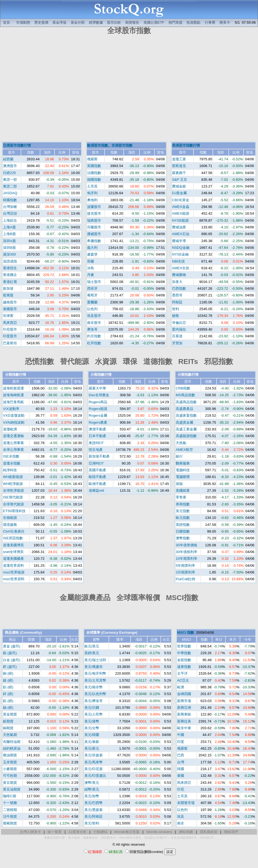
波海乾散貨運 (13, 388)
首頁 (6, 22)
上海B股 (9, 234)
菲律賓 (8, 316)
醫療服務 (183, 463)
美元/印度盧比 (95, 776)
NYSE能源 (180, 220)
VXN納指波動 (14, 422)
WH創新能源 (13, 477)
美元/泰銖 (92, 742)
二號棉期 (10, 810)
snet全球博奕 (13, 552)
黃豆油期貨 (12, 789)
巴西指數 (179, 288)
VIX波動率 (11, 409)
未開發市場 (186, 803)
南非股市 (94, 323)
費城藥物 (179, 275)
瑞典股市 (94, 220)
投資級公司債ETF (156, 838)
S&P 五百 (180, 180)
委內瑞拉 (179, 329)
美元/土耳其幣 (95, 680)
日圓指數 (183, 531)
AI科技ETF (207, 838)
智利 (175, 309)
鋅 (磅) (8, 694)
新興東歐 (184, 714)
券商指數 (183, 504)
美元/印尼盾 (94, 769)
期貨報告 (132, 22)
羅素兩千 (179, 173)
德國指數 (94, 180)
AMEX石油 (181, 234)
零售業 (181, 497)
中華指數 (184, 653)
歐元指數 (183, 518)
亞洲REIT (96, 463)
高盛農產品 (184, 409)
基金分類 (78, 22)
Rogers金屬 (98, 415)
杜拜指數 (94, 343)
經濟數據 (96, 22)
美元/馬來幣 (94, 762)
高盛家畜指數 (186, 415)
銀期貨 (8, 721)
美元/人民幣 (94, 714)
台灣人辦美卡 (30, 832)
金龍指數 (184, 660)
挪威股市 (94, 234)
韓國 (181, 769)
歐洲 (181, 687)
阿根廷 (177, 302)
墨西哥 (177, 295)
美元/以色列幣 (95, 694)
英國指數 (94, 166)
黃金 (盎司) (12, 646)
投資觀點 (193, 22)
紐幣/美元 (92, 789)
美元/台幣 (92, 728)
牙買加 (177, 343)
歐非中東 (184, 728)
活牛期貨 (10, 816)
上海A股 (9, 227)
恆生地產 (96, 450)
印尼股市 (10, 329)
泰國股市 (10, 309)
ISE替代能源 (13, 497)
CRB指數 (183, 388)
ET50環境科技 (14, 511)
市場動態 (23, 22)
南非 (181, 823)
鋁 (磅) (8, 687)
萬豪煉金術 (90, 838)
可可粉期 (10, 776)
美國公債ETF (154, 22)
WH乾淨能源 (13, 484)
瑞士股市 (94, 282)
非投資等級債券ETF (184, 838)
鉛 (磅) (8, 701)
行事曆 (210, 22)
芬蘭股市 (94, 227)
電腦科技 (183, 470)
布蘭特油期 (12, 742)
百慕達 (177, 336)
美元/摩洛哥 (94, 701)
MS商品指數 (185, 395)
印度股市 (10, 336)
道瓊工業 (179, 159)
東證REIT (96, 443)
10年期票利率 (187, 559)
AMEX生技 (181, 268)
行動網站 (101, 832)
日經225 (9, 173)
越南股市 (10, 302)
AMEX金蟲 (181, 207)
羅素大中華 (97, 388)
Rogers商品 (98, 402)
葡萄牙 (92, 295)
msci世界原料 (14, 579)
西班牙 (92, 288)
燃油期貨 (10, 755)
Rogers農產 (98, 422)
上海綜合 (10, 220)
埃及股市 (94, 316)
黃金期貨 (10, 714)
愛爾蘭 (92, 302)
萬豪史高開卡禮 (54, 838)
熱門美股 (175, 22)
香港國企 (10, 275)
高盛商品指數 (186, 402)
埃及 (181, 816)
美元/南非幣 (94, 687)
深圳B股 (9, 248)
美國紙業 (183, 490)
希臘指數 (94, 241)
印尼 (181, 789)
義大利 (92, 248)
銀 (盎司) (10, 653)
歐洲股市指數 (98, 145)
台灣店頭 (10, 213)
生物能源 (10, 518)
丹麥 (91, 275)
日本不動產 (97, 436)
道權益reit (96, 490)
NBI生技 (178, 261)
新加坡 (8, 288)
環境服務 (10, 525)
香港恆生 (10, 268)
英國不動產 (97, 470)
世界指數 (184, 646)
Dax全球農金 (99, 395)
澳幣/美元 (92, 783)
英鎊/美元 (92, 653)
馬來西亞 (10, 323)
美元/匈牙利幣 (95, 673)
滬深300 (9, 254)
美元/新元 (92, 748)
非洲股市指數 (122, 145)
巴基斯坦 (10, 343)
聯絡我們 (231, 832)
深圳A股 (9, 241)
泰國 (181, 776)
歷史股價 (41, 22)
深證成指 (10, 261)
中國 (181, 735)
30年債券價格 (187, 545)
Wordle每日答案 (127, 832)
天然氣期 (10, 735)
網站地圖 (186, 832)
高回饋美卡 (108, 838)
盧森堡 (92, 254)
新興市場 (184, 701)
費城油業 (179, 227)
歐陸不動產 (97, 477)
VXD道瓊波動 (14, 415)
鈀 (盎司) (10, 667)
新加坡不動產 (99, 456)
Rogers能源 (98, 409)
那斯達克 (179, 166)
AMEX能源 (181, 213)
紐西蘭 (8, 159)
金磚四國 (184, 694)
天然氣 (181, 443)
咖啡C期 (10, 796)
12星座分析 (78, 832)
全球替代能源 (13, 504)
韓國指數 (10, 200)
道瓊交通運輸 (13, 436)
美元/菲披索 (94, 755)
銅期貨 (8, 728)
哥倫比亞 (179, 323)
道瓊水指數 (12, 463)
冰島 (91, 268)
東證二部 (10, 186)
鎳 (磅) (8, 680)
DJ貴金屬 (179, 193)
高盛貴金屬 (184, 422)
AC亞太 (183, 680)
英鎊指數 (183, 525)
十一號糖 (10, 803)
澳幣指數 (183, 538)
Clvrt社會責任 (14, 531)
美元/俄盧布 (94, 667)
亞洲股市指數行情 (17, 145)
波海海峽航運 (13, 395)
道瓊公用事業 (13, 443)
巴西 (181, 755)
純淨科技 (10, 470)
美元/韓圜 (92, 735)
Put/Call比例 (186, 579)
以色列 (92, 309)
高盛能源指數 (186, 436)
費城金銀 (179, 186)
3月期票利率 (185, 572)
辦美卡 (225, 22)
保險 (179, 484)
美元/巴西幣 (94, 803)
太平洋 (182, 673)
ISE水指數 (11, 456)
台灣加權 (10, 207)
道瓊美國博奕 (13, 545)
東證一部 (10, 180)
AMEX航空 (184, 450)
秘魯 (175, 316)
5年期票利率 (185, 566)
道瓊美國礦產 (13, 559)
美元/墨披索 (94, 810)
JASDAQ (10, 193)
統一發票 (55, 832)
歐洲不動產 (97, 484)
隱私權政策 (209, 832)
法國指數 (94, 173)
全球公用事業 (13, 450)
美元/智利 (92, 823)
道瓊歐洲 (10, 429)
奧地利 (92, 200)
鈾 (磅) (8, 708)
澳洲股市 (10, 166)
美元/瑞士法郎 (95, 660)
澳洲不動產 (97, 429)
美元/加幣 (92, 796)
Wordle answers (159, 832)
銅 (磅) (8, 673)
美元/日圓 (92, 708)
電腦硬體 (183, 477)
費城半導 (179, 241)
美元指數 (183, 511)
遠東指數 (184, 667)
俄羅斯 (92, 159)
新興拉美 (184, 721)
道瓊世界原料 (13, 566)
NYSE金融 (180, 254)
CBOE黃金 (181, 200)
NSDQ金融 (181, 248)
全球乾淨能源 (13, 490)
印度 (181, 742)
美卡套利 (74, 838)
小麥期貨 (10, 769)
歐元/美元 (92, 646)
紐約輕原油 (12, 748)
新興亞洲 (184, 708)
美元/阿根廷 (94, 816)
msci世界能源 (14, 572)
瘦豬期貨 (10, 823)
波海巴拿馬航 (13, 402)
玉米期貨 (10, 762)
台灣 (181, 762)
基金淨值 (59, 22)
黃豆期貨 (10, 783)
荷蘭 (91, 261)
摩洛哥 (92, 329)
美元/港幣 (92, 721)
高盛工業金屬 (186, 429)
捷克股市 (94, 213)
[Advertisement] (50, 89)
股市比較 (114, 22)
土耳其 (92, 186)
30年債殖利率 (187, 552)
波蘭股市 (94, 207)
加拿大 (177, 282)
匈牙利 (92, 193)
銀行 (179, 456)
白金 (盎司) (12, 660)
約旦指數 (94, 336)
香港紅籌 (10, 282)
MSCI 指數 (186, 633)
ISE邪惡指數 (13, 538)
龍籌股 (8, 295)
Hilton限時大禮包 (130, 838)
